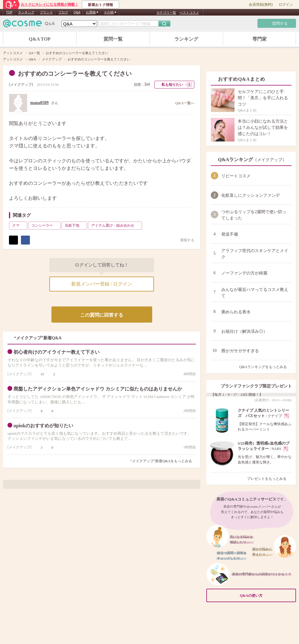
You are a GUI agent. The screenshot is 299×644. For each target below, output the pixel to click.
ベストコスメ (189, 13)
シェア (25, 240)
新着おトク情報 (100, 5)
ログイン (286, 4)
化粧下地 (75, 225)
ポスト (13, 240)
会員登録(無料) (261, 4)
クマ (19, 225)
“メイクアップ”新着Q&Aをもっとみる (161, 461)
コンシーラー (45, 225)
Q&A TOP (40, 39)
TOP (9, 12)
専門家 (260, 39)
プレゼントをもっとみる (269, 479)
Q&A (77, 12)
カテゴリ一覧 (166, 13)
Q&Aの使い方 (266, 596)
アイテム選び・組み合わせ (116, 225)
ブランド (46, 12)
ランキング (26, 12)
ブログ (63, 12)
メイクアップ (21, 85)
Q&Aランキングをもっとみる (265, 367)
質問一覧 (113, 39)
